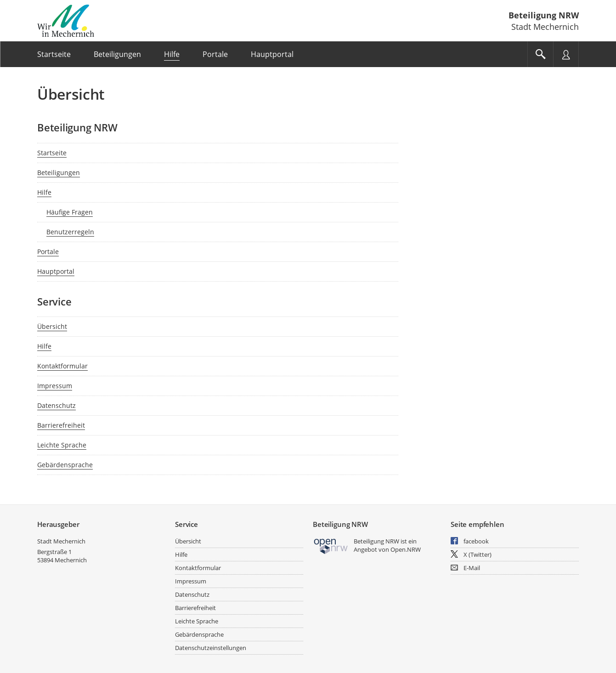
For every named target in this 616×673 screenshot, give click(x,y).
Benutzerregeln (70, 232)
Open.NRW (406, 549)
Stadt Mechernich (61, 541)
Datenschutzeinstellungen (211, 648)
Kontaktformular (62, 366)
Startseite (52, 153)
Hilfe (44, 192)
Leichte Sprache (62, 445)
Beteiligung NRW (544, 15)
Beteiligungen (59, 172)
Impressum (55, 386)
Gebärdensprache (65, 465)
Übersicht (52, 326)
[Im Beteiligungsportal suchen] (540, 54)
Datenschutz (57, 405)
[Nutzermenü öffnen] (566, 54)
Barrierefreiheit (61, 425)
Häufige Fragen (70, 212)
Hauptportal (56, 271)
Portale (48, 252)
